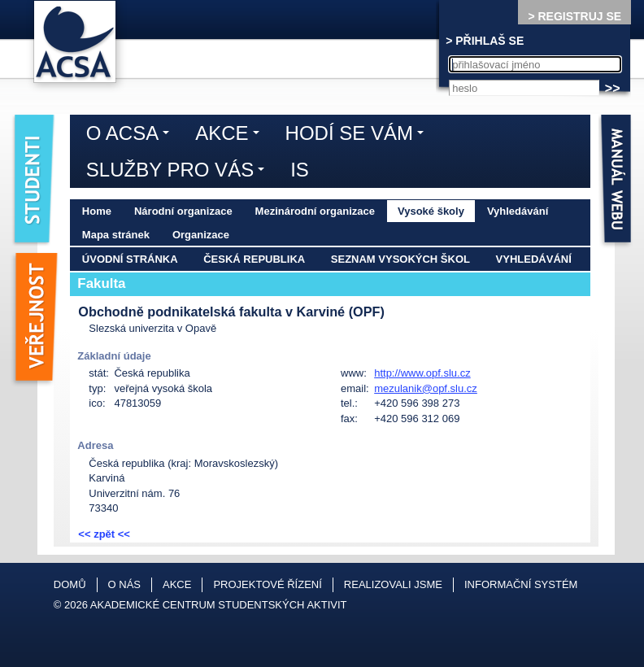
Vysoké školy (431, 211)
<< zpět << (104, 534)
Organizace (201, 235)
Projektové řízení (267, 584)
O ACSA (132, 136)
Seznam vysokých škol (400, 259)
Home (97, 211)
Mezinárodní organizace (315, 211)
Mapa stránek (116, 235)
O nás (124, 584)
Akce (231, 136)
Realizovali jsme (393, 584)
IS (300, 170)
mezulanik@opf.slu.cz (426, 388)
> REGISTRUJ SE (574, 16)
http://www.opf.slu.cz (422, 373)
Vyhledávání (518, 211)
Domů (70, 584)
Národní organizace (183, 211)
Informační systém (521, 584)
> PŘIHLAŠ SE (485, 41)
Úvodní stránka (130, 259)
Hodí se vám (359, 136)
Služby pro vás (179, 172)
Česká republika (254, 259)
